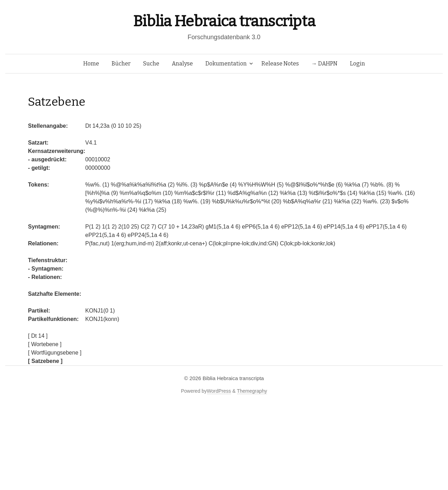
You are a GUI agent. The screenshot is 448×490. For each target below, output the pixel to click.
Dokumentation (226, 64)
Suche (151, 64)
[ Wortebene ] (45, 344)
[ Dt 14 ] (38, 336)
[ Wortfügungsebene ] (55, 353)
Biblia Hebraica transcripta (224, 21)
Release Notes (280, 64)
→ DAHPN (324, 64)
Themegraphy (252, 391)
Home (91, 64)
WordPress (219, 391)
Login (358, 64)
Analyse (182, 64)
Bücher (121, 64)
